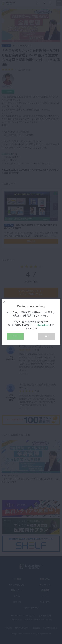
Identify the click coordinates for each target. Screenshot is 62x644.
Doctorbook (43, 325)
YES (15, 336)
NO (47, 336)
